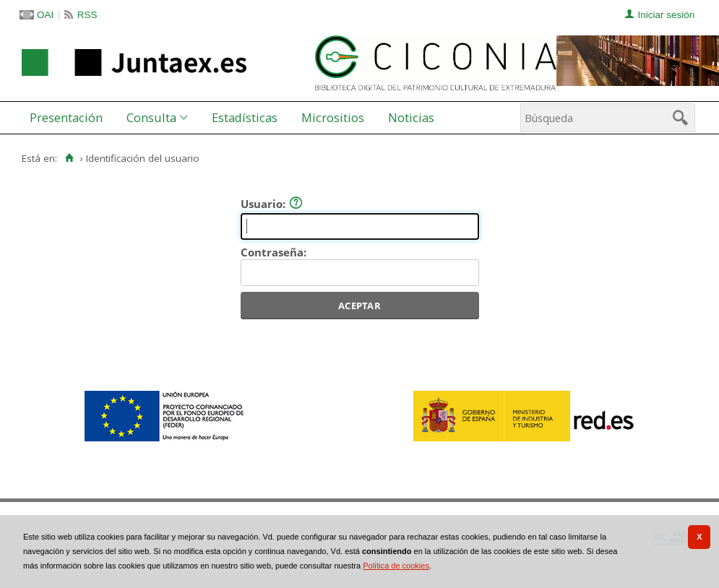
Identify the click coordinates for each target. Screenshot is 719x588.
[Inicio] (69, 158)
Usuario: (272, 204)
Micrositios (333, 117)
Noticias (411, 117)
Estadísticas (245, 117)
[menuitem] (69, 118)
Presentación (66, 117)
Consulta (151, 117)
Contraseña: (274, 252)
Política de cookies (396, 566)
